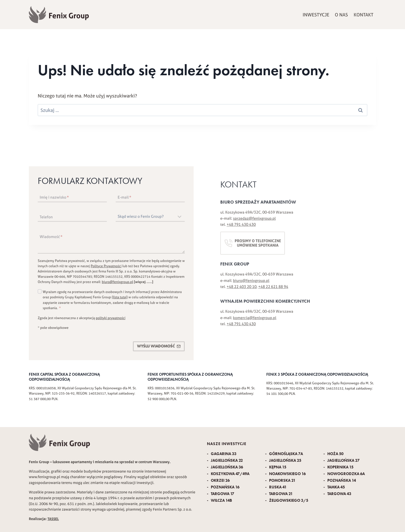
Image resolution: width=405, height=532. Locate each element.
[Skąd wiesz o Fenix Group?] (150, 219)
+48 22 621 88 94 (273, 291)
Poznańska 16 (225, 487)
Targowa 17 (222, 494)
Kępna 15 (277, 467)
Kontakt (364, 15)
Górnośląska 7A (286, 454)
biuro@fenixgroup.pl (117, 284)
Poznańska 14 (341, 480)
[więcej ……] (144, 284)
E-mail (124, 199)
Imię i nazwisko (54, 199)
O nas (341, 15)
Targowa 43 (339, 494)
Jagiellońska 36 (226, 467)
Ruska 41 (277, 487)
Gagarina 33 (223, 454)
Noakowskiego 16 (287, 474)
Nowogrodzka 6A (346, 474)
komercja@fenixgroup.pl (255, 322)
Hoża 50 (335, 454)
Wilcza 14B (221, 500)
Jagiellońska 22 (226, 461)
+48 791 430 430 (241, 229)
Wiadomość (51, 239)
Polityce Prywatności (106, 268)
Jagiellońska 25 (285, 461)
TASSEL (53, 519)
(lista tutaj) (120, 299)
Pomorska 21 (282, 480)
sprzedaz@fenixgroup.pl (254, 223)
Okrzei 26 (220, 480)
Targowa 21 (280, 494)
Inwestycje (316, 15)
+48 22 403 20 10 (242, 291)
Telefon (46, 219)
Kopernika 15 (340, 467)
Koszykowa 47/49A (230, 474)
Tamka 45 (336, 487)
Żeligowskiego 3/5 (288, 500)
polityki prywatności (111, 320)
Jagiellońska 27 (343, 461)
